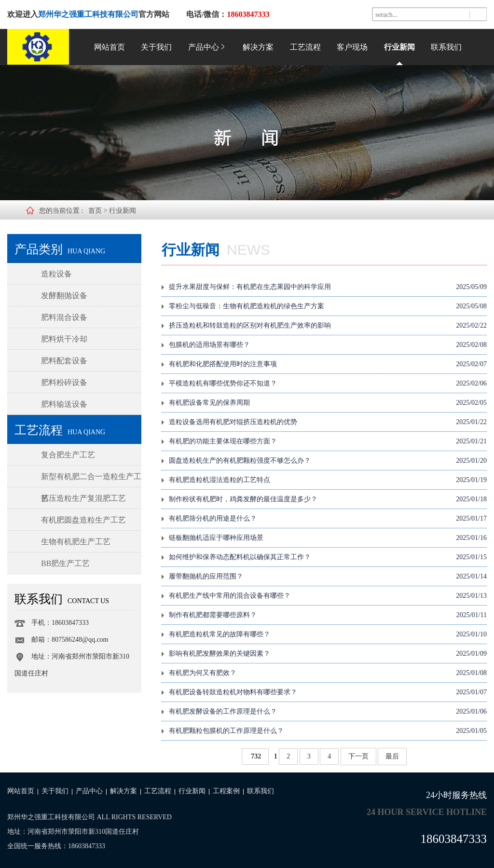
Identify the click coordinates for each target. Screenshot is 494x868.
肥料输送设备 (64, 404)
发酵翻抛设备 (64, 296)
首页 (95, 211)
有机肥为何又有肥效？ (328, 673)
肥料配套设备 (64, 361)
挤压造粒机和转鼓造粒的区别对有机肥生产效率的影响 (328, 326)
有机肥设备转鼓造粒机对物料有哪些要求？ (328, 692)
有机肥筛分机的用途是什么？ (328, 519)
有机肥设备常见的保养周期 (328, 403)
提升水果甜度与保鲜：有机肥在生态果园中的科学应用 (328, 287)
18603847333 (454, 839)
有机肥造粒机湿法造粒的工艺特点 (328, 480)
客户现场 (352, 47)
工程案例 (226, 791)
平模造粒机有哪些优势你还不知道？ (328, 384)
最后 (392, 756)
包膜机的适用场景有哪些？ (328, 345)
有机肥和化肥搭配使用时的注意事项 (328, 364)
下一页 (358, 756)
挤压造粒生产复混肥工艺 (83, 498)
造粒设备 (56, 274)
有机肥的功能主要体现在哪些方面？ (328, 441)
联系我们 (446, 47)
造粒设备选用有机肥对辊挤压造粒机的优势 (328, 422)
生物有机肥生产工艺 (76, 542)
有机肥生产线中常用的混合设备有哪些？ (328, 596)
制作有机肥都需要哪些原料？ (328, 615)
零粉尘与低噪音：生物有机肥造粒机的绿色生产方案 (328, 306)
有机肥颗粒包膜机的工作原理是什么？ (328, 731)
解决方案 (258, 47)
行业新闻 (399, 47)
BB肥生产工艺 (65, 563)
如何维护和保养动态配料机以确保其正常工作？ (328, 557)
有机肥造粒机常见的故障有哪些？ (328, 634)
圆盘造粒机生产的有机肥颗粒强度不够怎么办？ (328, 461)
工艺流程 (305, 47)
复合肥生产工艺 (68, 455)
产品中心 (207, 47)
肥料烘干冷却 (64, 339)
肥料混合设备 (64, 317)
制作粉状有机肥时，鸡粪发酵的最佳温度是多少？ (328, 499)
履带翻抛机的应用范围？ (328, 577)
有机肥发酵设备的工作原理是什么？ (328, 712)
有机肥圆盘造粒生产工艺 (83, 520)
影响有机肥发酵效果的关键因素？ (328, 654)
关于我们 (156, 47)
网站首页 (110, 47)
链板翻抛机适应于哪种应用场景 (328, 538)
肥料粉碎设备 (64, 382)
